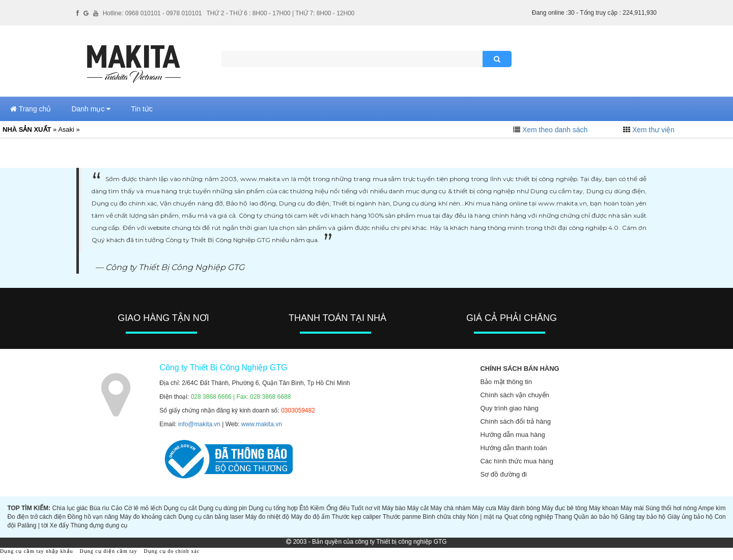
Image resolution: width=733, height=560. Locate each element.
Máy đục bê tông (564, 508)
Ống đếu (338, 508)
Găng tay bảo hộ (643, 517)
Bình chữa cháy (444, 517)
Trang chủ (31, 109)
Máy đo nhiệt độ (267, 517)
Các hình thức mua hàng (516, 461)
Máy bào (393, 508)
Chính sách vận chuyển (514, 395)
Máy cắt (418, 508)
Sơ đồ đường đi (503, 474)
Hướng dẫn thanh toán (513, 448)
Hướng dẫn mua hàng (512, 435)
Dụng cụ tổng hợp (273, 508)
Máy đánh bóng (519, 508)
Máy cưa (484, 508)
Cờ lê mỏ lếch (143, 508)
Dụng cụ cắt (180, 508)
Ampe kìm (712, 508)
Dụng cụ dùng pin (223, 508)
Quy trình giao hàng (509, 408)
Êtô (304, 508)
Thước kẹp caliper (357, 517)
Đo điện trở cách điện (36, 517)
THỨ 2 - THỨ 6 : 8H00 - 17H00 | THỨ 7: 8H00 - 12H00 (280, 13)
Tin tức (142, 109)
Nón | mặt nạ (485, 517)
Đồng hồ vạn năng (93, 517)
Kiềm (318, 508)
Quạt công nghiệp (529, 517)
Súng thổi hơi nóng (671, 508)
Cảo (117, 508)
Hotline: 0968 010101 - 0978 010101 (152, 13)
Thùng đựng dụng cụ (99, 525)
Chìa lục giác (70, 508)
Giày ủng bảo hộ (690, 517)
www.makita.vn (262, 424)
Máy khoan (604, 508)
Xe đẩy (60, 525)
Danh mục (91, 109)
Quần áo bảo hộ (596, 517)
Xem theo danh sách (555, 130)
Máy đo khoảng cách (148, 517)
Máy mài (632, 508)
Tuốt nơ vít (366, 508)
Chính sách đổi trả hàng (515, 421)
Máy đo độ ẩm (310, 517)
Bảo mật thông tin (506, 382)
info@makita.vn (199, 424)
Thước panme (402, 517)
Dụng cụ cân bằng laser (211, 517)
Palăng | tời (33, 525)
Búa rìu (100, 508)
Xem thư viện (653, 130)
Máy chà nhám (451, 508)
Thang (563, 517)
